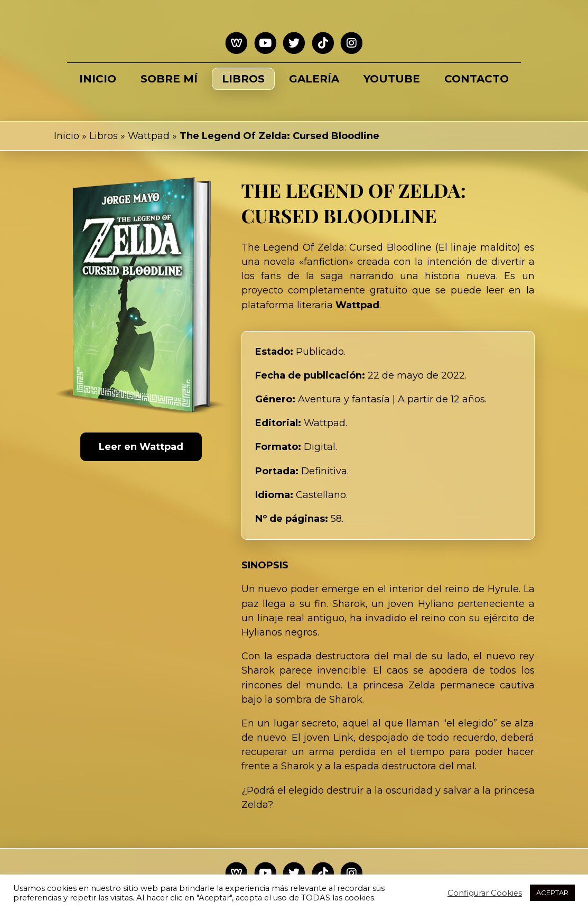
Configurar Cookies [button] (485, 893)
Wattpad (149, 136)
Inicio (98, 79)
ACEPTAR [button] (552, 892)
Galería (314, 79)
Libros (243, 79)
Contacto (477, 79)
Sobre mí (169, 79)
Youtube (392, 79)
